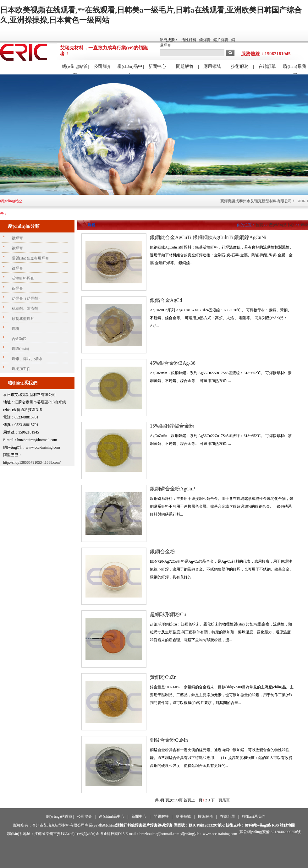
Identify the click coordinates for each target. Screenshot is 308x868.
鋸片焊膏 (221, 40)
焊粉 (304, 225)
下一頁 (217, 800)
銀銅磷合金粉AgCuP (172, 489)
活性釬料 (189, 40)
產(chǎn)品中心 (130, 69)
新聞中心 (157, 66)
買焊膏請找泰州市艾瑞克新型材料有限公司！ (262, 201)
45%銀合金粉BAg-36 (173, 363)
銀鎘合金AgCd (166, 300)
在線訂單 (267, 66)
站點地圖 (287, 825)
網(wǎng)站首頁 (75, 69)
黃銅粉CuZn (163, 677)
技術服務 (240, 66)
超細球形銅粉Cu (168, 614)
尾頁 (226, 800)
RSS (275, 825)
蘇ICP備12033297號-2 (207, 825)
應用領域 (212, 66)
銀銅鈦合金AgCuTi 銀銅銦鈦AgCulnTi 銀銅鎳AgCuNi (208, 237)
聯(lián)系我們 (294, 69)
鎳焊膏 (205, 40)
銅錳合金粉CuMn (169, 740)
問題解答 (185, 66)
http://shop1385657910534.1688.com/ (32, 462)
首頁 (259, 225)
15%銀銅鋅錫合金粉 (172, 426)
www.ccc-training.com (43, 447)
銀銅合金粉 (162, 551)
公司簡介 (102, 66)
